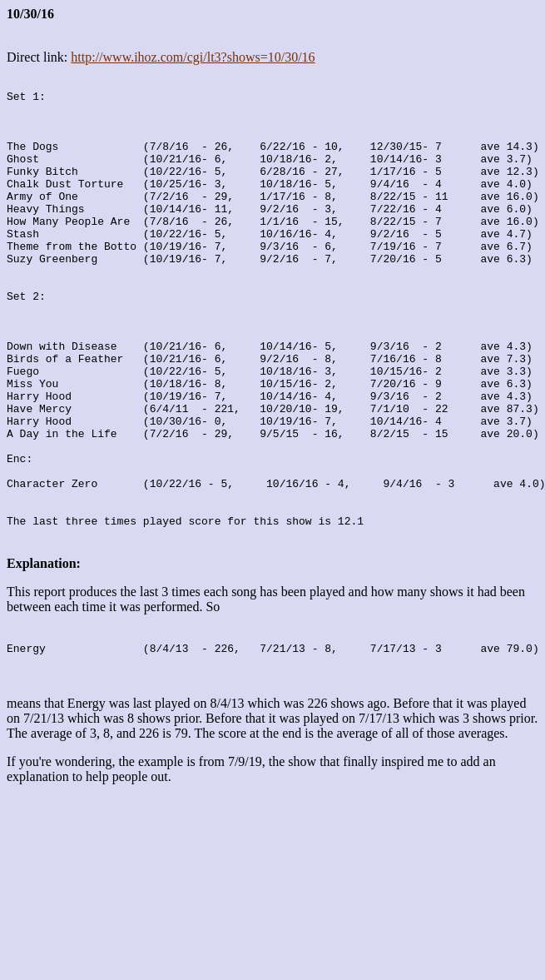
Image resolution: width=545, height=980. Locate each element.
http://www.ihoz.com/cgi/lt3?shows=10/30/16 (193, 57)
